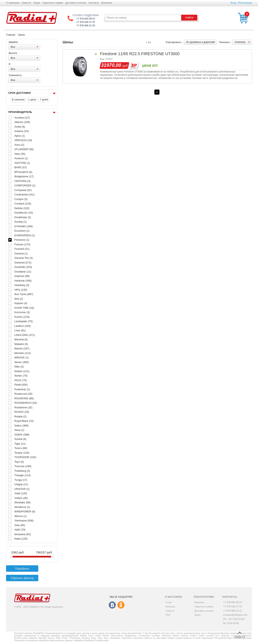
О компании (13, 3)
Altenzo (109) (22, 122)
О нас (169, 602)
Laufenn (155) (22, 326)
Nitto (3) (19, 367)
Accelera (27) (22, 118)
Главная (11, 35)
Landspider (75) (23, 321)
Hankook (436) (23, 281)
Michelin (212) (23, 353)
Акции (37, 3)
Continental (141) (24, 195)
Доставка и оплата (76, 3)
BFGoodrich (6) (23, 172)
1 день (32, 100)
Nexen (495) (22, 362)
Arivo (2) (19, 145)
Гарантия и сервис (53, 3)
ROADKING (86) (24, 398)
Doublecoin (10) (24, 213)
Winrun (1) (20, 516)
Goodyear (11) (23, 272)
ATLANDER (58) (24, 149)
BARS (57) (21, 167)
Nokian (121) (22, 371)
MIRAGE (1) (21, 358)
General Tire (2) (23, 258)
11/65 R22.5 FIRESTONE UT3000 (149, 54)
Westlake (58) (22, 502)
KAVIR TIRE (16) (24, 308)
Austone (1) (21, 158)
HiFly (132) (21, 290)
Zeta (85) (20, 525)
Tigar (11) (20, 444)
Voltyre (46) (21, 498)
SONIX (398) (22, 435)
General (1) (21, 253)
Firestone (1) (22, 240)
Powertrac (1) (22, 389)
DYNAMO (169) (23, 226)
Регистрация (245, 3)
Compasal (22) (23, 190)
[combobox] (24, 47)
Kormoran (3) (22, 312)
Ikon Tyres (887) (24, 294)
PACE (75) (20, 380)
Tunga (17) (21, 480)
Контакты (94, 3)
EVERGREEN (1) (24, 235)
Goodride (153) (23, 267)
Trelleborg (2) (22, 471)
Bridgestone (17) (24, 176)
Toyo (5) (19, 462)
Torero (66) (21, 448)
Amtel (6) (20, 127)
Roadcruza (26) (23, 394)
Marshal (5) (21, 339)
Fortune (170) (22, 244)
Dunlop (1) (20, 222)
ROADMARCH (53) (26, 403)
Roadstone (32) (23, 407)
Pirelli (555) (21, 385)
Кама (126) (21, 539)
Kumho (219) (22, 317)
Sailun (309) (21, 426)
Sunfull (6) (20, 439)
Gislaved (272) (23, 263)
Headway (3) (22, 285)
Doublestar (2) (23, 217)
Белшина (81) (23, 534)
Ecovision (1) (22, 231)
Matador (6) (21, 344)
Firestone (109, 54)
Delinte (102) (22, 208)
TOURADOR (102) (25, 457)
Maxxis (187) (22, 348)
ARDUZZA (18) (23, 140)
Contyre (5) (21, 199)
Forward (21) (22, 249)
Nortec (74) (21, 376)
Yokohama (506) (24, 521)
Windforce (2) (22, 507)
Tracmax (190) (23, 466)
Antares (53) (22, 131)
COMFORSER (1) (25, 185)
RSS (168, 615)
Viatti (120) (21, 493)
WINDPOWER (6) (25, 511)
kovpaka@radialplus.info (235, 615)
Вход (233, 3)
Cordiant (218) (23, 204)
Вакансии (107, 3)
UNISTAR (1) (22, 489)
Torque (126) (22, 453)
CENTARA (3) (22, 181)
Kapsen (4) (21, 303)
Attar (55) (20, 154)
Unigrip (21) (21, 484)
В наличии (18, 100)
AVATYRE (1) (22, 163)
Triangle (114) (22, 475)
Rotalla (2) (20, 416)
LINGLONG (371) (24, 335)
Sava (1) (19, 430)
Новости (26, 3)
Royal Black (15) (24, 421)
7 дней (44, 100)
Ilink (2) (19, 299)
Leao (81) (20, 330)
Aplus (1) (20, 136)
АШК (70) (20, 530)
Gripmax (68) (22, 276)
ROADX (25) (22, 412)
